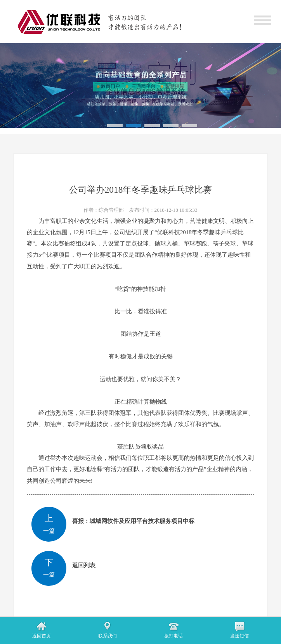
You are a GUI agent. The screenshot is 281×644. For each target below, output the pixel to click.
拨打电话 (173, 636)
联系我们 (108, 636)
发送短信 (239, 636)
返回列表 (84, 565)
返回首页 (42, 636)
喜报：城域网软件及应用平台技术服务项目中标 (133, 521)
